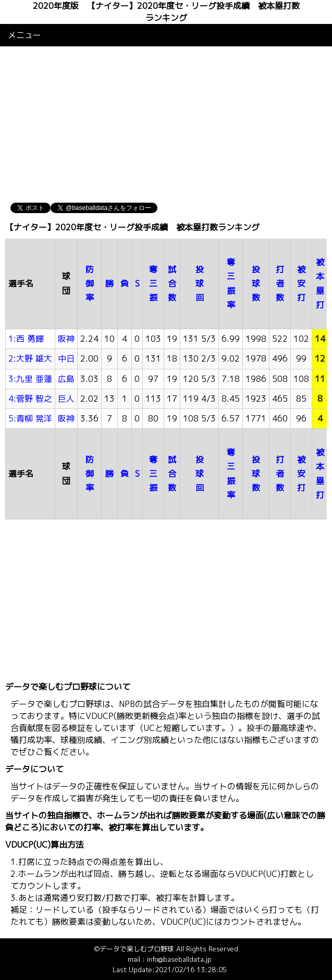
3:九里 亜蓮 (30, 379)
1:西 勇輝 (26, 339)
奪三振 (153, 283)
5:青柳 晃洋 (30, 418)
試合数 (172, 283)
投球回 (200, 283)
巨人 (66, 399)
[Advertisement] (166, 125)
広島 (66, 379)
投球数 (256, 283)
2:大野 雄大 (30, 358)
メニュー (24, 35)
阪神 (66, 339)
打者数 (280, 283)
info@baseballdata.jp (179, 959)
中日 (66, 358)
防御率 (90, 283)
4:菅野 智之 (30, 399)
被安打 (301, 283)
